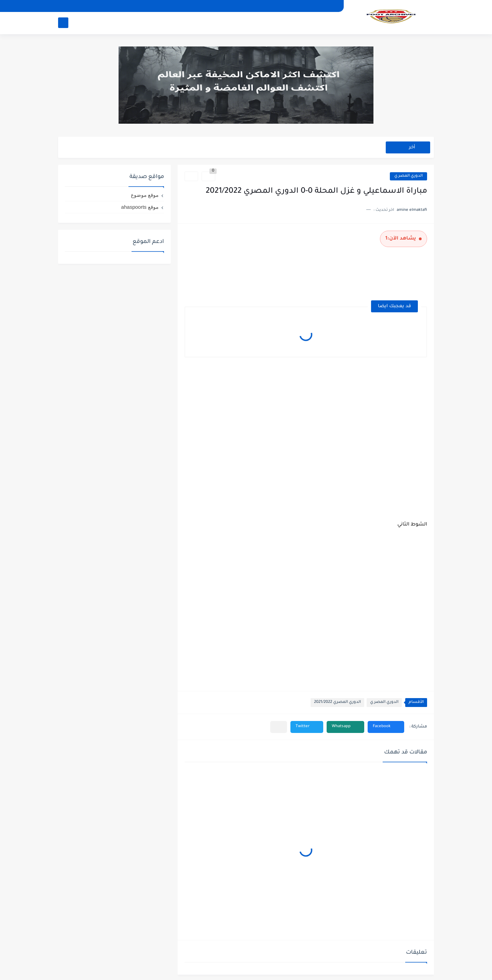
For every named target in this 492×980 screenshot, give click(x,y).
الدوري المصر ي (408, 176)
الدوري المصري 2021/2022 (337, 702)
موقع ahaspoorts (140, 207)
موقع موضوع (145, 195)
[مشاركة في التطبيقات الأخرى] (279, 727)
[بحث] (63, 23)
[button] (386, 727)
